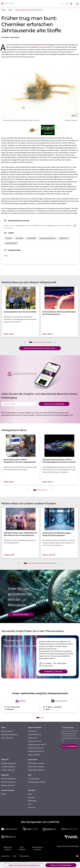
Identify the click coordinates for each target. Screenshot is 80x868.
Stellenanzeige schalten (37, 782)
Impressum (5, 856)
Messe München (35, 734)
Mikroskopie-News (21, 614)
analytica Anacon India (37, 745)
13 (51, 563)
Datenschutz (24, 856)
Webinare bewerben (8, 782)
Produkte (31, 797)
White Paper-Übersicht (36, 770)
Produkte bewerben (8, 767)
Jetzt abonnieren (70, 746)
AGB (15, 856)
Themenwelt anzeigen (53, 672)
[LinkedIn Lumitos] (77, 856)
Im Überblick (32, 731)
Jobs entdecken (34, 779)
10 (50, 342)
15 (56, 563)
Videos (4, 794)
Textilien (18, 52)
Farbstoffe (41, 47)
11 (47, 563)
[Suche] (62, 4)
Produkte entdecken (8, 763)
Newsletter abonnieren (54, 404)
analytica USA (34, 755)
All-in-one (32, 807)
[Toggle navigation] (77, 4)
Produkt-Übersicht (8, 770)
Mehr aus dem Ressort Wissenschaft (40, 348)
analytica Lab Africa (36, 751)
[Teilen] (67, 4)
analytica (32, 738)
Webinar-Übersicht (8, 785)
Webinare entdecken (9, 779)
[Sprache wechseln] (71, 4)
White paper (32, 801)
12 (49, 563)
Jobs (30, 804)
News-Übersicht (7, 738)
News (30, 794)
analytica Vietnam (36, 748)
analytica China (35, 741)
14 (54, 563)
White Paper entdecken (36, 763)
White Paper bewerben (36, 767)
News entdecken (7, 731)
